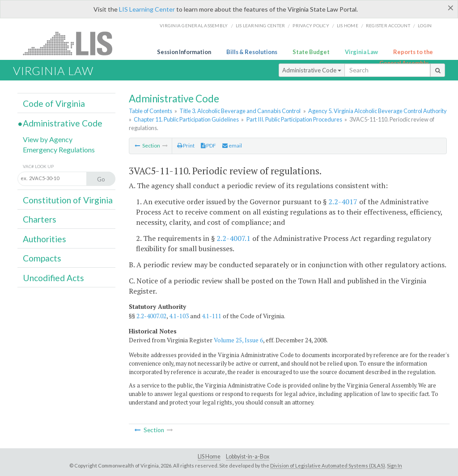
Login (425, 25)
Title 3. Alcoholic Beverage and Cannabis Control (240, 111)
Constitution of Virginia (68, 200)
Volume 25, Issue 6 (238, 340)
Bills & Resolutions (252, 52)
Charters (40, 219)
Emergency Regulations (59, 150)
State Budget (311, 52)
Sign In (394, 465)
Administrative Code (312, 70)
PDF (208, 145)
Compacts (42, 258)
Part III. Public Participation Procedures (294, 119)
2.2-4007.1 (233, 238)
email (232, 145)
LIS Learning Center (147, 9)
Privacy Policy (311, 25)
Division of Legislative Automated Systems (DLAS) (328, 465)
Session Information (184, 52)
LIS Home (209, 457)
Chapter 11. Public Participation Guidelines (186, 119)
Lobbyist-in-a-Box (248, 457)
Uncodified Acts (53, 278)
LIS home (348, 25)
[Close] (451, 8)
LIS (73, 43)
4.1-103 (179, 316)
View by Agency (48, 139)
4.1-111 (212, 316)
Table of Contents (151, 111)
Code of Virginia (54, 103)
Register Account (388, 25)
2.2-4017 (343, 202)
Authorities (45, 239)
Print (186, 145)
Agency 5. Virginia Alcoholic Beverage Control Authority (377, 111)
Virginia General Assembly (194, 25)
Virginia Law (361, 52)
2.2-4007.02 (151, 316)
